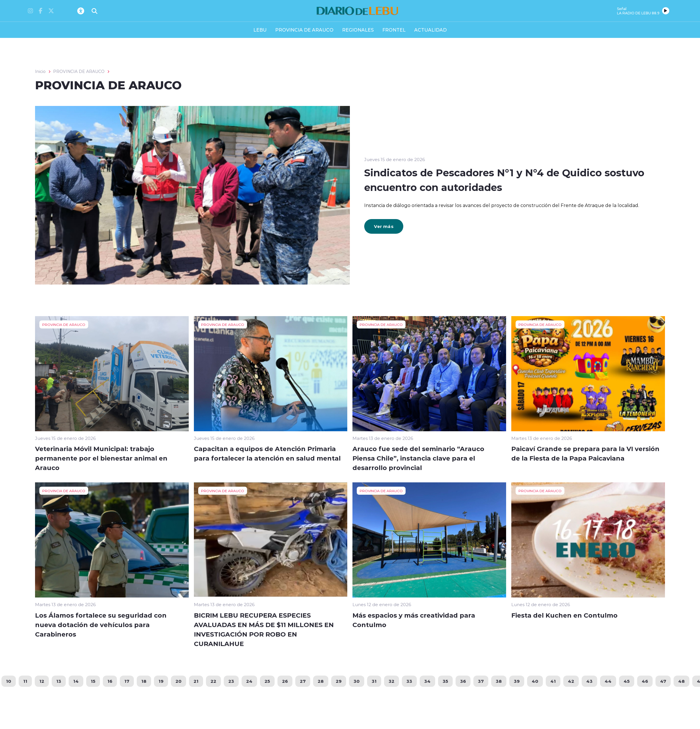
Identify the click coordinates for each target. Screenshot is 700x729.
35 (445, 681)
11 (25, 681)
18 (144, 681)
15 (93, 681)
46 (645, 681)
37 (481, 681)
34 (427, 681)
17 (127, 681)
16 (110, 681)
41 (553, 681)
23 (231, 681)
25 (267, 681)
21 (196, 681)
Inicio (40, 71)
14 (76, 681)
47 (663, 681)
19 (161, 681)
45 (627, 681)
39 (517, 681)
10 (9, 681)
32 (392, 681)
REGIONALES (358, 30)
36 (463, 681)
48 (681, 681)
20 (179, 681)
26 (285, 681)
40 (535, 681)
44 (608, 681)
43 (589, 681)
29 (339, 681)
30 (357, 681)
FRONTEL (394, 30)
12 (42, 681)
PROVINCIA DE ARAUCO (304, 30)
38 (499, 681)
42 (571, 681)
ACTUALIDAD (430, 30)
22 (213, 681)
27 (303, 681)
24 (249, 681)
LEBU (260, 30)
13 (59, 681)
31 (374, 681)
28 (321, 681)
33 (409, 681)
